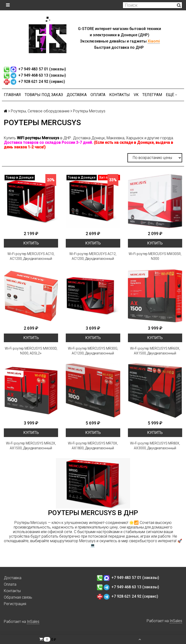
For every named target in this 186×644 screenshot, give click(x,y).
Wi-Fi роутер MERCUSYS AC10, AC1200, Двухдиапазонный (31, 256)
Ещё (171, 95)
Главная (12, 95)
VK (136, 95)
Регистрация (15, 604)
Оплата (98, 95)
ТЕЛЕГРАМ (152, 95)
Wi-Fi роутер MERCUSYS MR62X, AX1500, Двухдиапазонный (31, 446)
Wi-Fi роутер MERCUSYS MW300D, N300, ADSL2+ (31, 351)
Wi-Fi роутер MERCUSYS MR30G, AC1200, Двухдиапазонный (93, 351)
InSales (33, 622)
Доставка (77, 95)
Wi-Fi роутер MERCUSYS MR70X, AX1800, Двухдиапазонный (93, 446)
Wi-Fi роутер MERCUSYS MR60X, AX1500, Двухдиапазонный (155, 351)
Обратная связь (18, 597)
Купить (31, 243)
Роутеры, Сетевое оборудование (40, 111)
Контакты (120, 95)
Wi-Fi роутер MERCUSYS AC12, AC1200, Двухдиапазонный (93, 256)
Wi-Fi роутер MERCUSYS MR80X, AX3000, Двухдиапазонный (155, 446)
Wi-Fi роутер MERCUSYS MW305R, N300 (155, 256)
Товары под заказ (44, 95)
